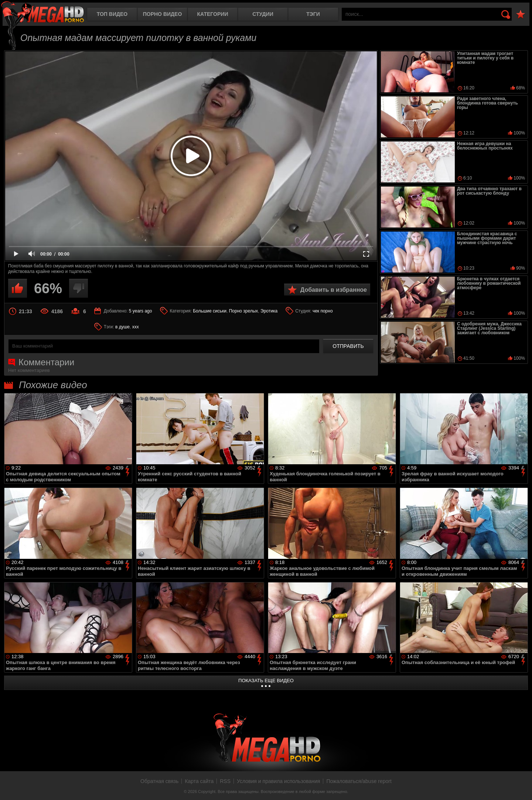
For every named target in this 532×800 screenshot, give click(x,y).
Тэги (313, 14)
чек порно (323, 311)
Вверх (521, 786)
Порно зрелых (244, 311)
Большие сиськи (210, 311)
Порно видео (163, 14)
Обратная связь (159, 781)
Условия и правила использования (278, 781)
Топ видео (112, 14)
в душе (122, 327)
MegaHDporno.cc (42, 13)
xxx (136, 327)
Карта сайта (199, 781)
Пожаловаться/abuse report (359, 781)
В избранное (521, 15)
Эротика (269, 311)
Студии (263, 14)
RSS (225, 781)
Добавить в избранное (334, 290)
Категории (213, 14)
